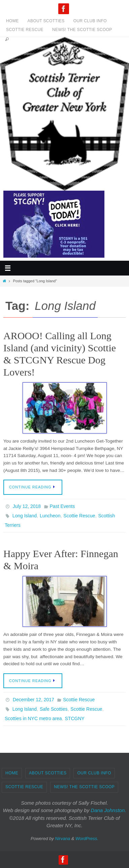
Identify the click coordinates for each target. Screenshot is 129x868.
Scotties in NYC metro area (33, 718)
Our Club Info (90, 21)
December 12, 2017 (34, 700)
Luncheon (50, 516)
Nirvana (62, 839)
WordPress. (87, 839)
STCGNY (75, 718)
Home (12, 21)
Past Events (62, 506)
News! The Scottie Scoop (82, 30)
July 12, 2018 (27, 506)
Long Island (25, 516)
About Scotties (46, 21)
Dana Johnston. (108, 810)
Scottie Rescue (25, 30)
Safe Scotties (54, 709)
